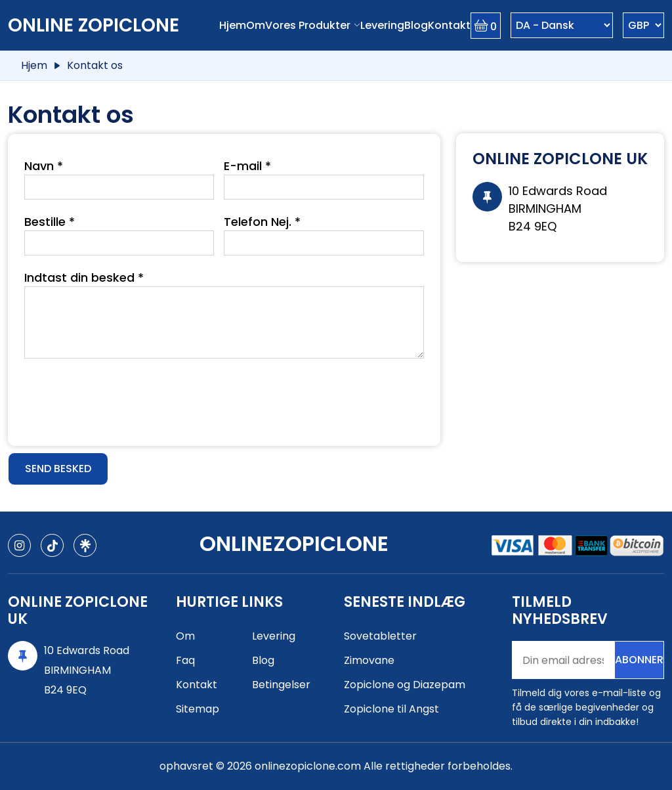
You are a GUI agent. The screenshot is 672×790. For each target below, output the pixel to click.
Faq (185, 660)
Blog (416, 25)
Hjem (233, 25)
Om (256, 25)
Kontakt (449, 25)
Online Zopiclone (94, 25)
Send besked (58, 469)
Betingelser (281, 685)
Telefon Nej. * (262, 222)
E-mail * (247, 166)
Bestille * (50, 222)
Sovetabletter (380, 636)
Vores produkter (308, 25)
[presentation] (124, 397)
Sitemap (198, 709)
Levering (382, 25)
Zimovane (369, 660)
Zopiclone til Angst (391, 709)
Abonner (639, 660)
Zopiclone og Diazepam (405, 685)
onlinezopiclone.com (308, 766)
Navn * (44, 166)
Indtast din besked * (84, 277)
